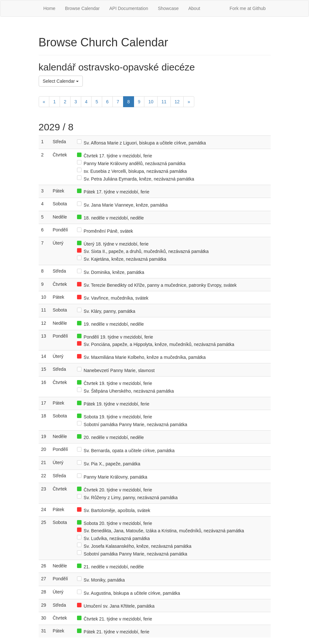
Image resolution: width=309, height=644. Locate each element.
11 (164, 102)
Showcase (168, 8)
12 (177, 102)
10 (151, 102)
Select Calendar (61, 81)
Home (49, 8)
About (194, 8)
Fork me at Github (247, 8)
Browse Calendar (82, 8)
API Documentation (129, 8)
